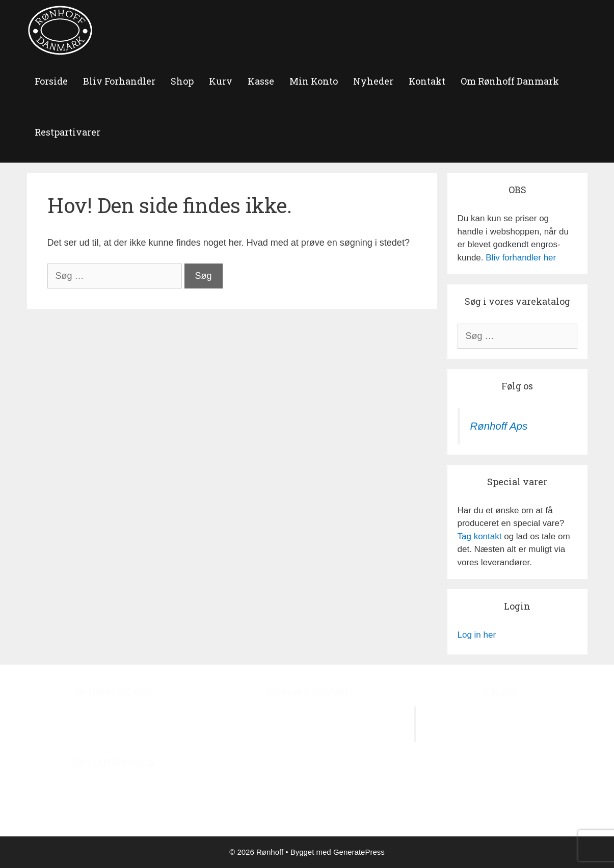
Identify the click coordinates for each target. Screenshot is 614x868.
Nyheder (373, 81)
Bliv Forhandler (119, 81)
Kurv (221, 81)
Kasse (261, 81)
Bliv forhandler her (521, 258)
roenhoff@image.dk (317, 791)
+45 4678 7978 (324, 765)
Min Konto (314, 81)
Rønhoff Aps (499, 426)
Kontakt (427, 81)
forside (51, 81)
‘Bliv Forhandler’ (163, 809)
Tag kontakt (480, 536)
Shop (182, 81)
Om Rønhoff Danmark (510, 81)
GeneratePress (359, 852)
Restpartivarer (68, 132)
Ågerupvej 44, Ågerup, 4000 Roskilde (307, 713)
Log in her (477, 635)
